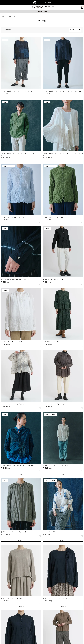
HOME (3, 17)
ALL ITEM (9, 17)
